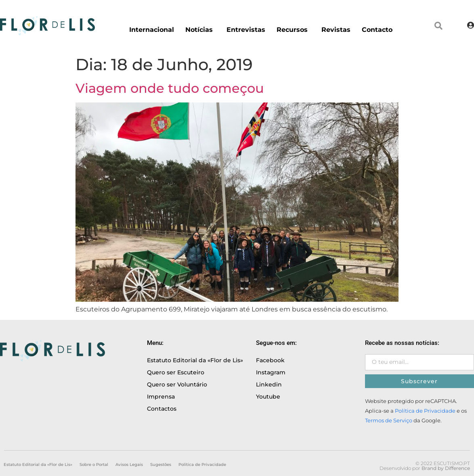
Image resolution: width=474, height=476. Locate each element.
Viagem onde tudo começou (170, 88)
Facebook (270, 360)
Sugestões (161, 465)
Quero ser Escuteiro (176, 372)
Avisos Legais (129, 465)
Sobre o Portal (94, 465)
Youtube (268, 397)
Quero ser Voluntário (177, 384)
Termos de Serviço (389, 421)
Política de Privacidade (425, 411)
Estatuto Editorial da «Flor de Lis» (195, 360)
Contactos (162, 409)
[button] (438, 26)
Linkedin (269, 384)
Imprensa (161, 397)
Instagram (271, 372)
